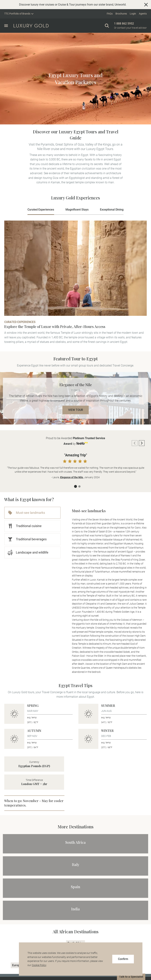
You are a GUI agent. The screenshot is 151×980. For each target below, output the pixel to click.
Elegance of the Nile (72, 477)
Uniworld (120, 5)
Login (133, 14)
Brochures (121, 14)
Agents (143, 14)
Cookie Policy (39, 965)
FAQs (110, 14)
